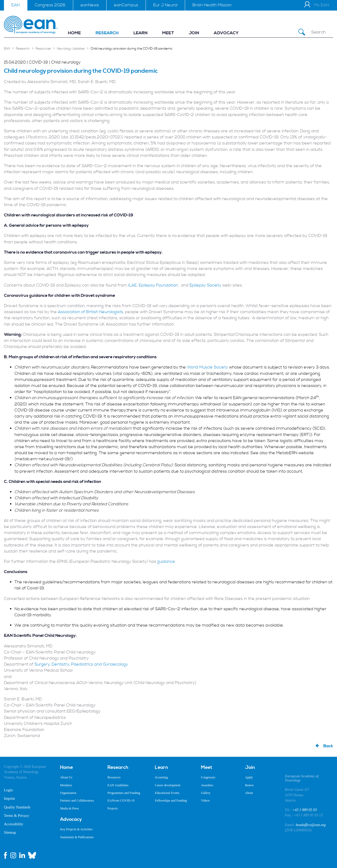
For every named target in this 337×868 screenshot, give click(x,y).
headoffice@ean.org (311, 825)
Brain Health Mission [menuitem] (212, 5)
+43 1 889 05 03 (304, 810)
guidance (166, 561)
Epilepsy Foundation (158, 285)
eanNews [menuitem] (90, 5)
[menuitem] (74, 33)
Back (328, 746)
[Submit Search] (302, 32)
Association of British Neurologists (91, 312)
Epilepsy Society (205, 285)
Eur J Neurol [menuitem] (165, 5)
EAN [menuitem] (16, 5)
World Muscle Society (207, 367)
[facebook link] (6, 855)
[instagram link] (13, 855)
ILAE (133, 285)
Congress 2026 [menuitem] (50, 5)
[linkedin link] (22, 855)
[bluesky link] (32, 855)
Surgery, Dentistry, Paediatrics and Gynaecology (81, 664)
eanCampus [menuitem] (126, 5)
